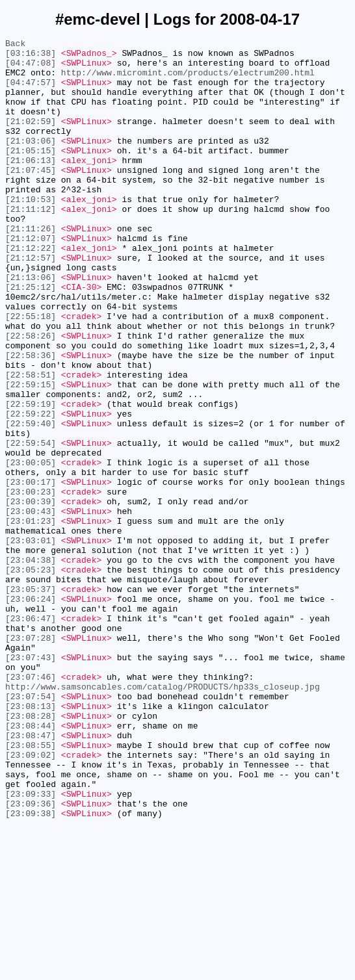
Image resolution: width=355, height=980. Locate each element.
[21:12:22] (31, 290)
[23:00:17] (31, 571)
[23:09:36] (31, 957)
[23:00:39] (31, 595)
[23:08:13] (31, 840)
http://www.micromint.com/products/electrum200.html (188, 80)
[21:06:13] (31, 185)
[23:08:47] (31, 875)
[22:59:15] (31, 454)
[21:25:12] (31, 337)
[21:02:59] (31, 138)
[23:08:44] (31, 864)
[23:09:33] (31, 946)
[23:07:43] (31, 782)
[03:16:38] (31, 57)
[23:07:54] (31, 829)
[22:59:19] (31, 478)
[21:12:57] (31, 302)
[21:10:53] (31, 232)
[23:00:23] (31, 583)
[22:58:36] (31, 419)
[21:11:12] (31, 244)
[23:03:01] (31, 641)
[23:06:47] (31, 735)
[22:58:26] (31, 396)
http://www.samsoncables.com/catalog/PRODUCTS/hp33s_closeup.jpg (163, 817)
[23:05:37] (31, 700)
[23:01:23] (31, 618)
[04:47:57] (31, 92)
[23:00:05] (31, 548)
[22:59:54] (31, 524)
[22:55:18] (31, 372)
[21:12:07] (31, 279)
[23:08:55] (31, 887)
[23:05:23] (31, 677)
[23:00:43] (31, 606)
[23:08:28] (31, 852)
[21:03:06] (31, 162)
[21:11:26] (31, 267)
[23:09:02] (31, 899)
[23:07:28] (31, 758)
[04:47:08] (31, 68)
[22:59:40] (31, 501)
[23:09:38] (31, 969)
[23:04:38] (31, 665)
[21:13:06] (31, 326)
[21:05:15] (31, 174)
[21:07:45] (31, 197)
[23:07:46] (31, 805)
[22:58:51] (31, 443)
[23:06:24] (31, 712)
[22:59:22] (31, 489)
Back (15, 45)
